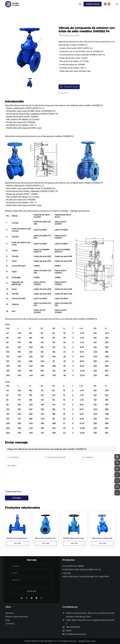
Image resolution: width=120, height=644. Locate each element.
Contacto (10, 624)
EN (105, 4)
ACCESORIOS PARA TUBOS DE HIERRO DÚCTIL (82, 570)
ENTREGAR (32, 591)
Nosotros (10, 613)
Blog (7, 620)
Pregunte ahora (71, 87)
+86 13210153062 (73, 627)
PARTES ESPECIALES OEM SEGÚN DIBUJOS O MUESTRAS (86, 577)
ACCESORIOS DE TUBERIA (73, 566)
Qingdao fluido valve (87, 641)
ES (109, 4)
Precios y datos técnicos (17, 617)
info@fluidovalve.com (76, 634)
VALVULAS (67, 573)
